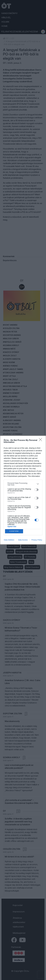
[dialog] (23, 490)
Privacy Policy (37, 540)
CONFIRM (14, 531)
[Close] (41, 440)
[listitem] (23, 484)
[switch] (37, 490)
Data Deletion (9, 540)
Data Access (23, 540)
